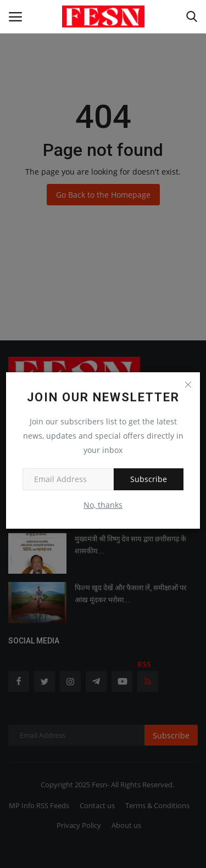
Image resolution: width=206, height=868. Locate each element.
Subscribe (149, 479)
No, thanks (103, 505)
